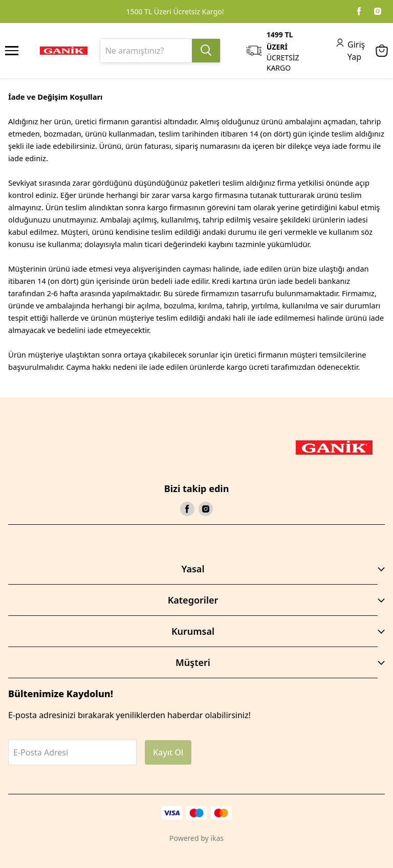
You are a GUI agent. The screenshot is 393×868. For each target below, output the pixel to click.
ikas (217, 838)
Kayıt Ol (168, 752)
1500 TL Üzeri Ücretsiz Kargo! (175, 12)
